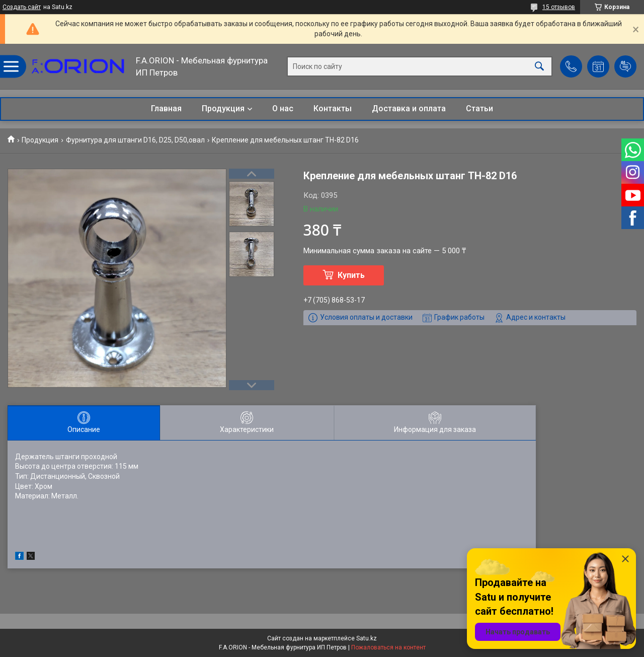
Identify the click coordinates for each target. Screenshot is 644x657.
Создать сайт (22, 7)
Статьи (479, 108)
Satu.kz (367, 638)
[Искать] (539, 67)
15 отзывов (559, 7)
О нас (283, 108)
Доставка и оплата (409, 108)
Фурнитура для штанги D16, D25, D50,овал (135, 140)
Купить (351, 275)
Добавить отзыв (625, 66)
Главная (166, 108)
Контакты (333, 108)
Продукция (223, 108)
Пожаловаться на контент (388, 647)
